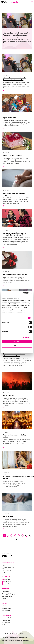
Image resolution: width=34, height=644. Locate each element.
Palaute (4, 599)
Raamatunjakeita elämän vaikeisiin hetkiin (15, 194)
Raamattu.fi (6, 618)
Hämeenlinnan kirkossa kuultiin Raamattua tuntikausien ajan (14, 79)
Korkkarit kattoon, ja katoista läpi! (15, 275)
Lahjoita (4, 606)
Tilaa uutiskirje (6, 608)
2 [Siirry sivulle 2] (9, 535)
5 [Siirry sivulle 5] (21, 535)
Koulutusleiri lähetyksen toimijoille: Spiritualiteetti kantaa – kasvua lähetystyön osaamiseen (16, 354)
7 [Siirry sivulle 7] (29, 535)
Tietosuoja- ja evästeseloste (18, 637)
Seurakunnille (6, 623)
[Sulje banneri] (32, 293)
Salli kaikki (17, 342)
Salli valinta (17, 346)
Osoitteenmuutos (7, 596)
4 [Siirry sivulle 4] (17, 535)
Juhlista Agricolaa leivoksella (13, 155)
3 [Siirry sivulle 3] (13, 535)
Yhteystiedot (6, 592)
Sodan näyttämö (9, 395)
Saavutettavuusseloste (22, 640)
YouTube (7, 584)
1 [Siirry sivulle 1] (5, 535)
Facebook (7, 579)
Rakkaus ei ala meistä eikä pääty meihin (14, 436)
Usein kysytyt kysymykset (10, 594)
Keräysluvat (5, 637)
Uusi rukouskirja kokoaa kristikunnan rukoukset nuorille (18, 477)
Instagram (8, 582)
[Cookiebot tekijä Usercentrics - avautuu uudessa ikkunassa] (22, 293)
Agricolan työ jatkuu (10, 118)
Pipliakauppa (7, 620)
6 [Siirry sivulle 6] (25, 535)
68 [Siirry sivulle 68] (17, 539)
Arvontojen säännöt (8, 640)
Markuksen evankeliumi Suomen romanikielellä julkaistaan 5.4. (15, 234)
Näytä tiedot (26, 337)
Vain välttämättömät (17, 350)
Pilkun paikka (8, 516)
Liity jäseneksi (6, 611)
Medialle (4, 625)
